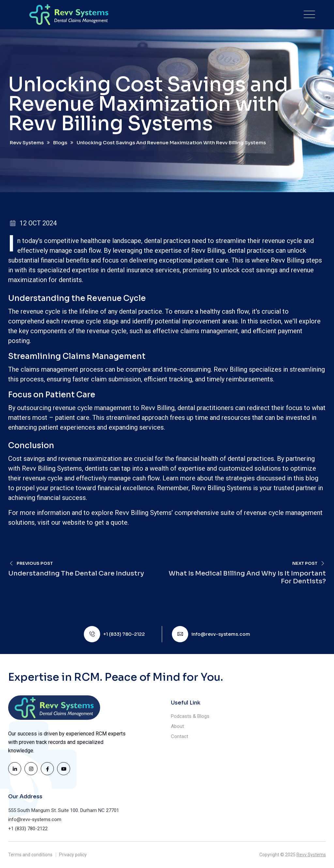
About (177, 726)
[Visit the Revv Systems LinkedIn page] (15, 769)
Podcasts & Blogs (190, 716)
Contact (180, 736)
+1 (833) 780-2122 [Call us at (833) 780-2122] (124, 634)
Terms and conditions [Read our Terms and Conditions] (30, 855)
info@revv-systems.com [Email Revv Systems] (221, 634)
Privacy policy (73, 855)
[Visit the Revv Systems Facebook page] (47, 769)
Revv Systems (311, 855)
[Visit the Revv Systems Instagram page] (31, 769)
